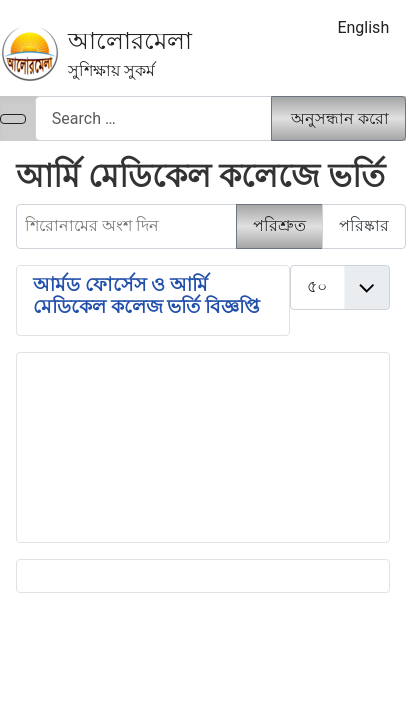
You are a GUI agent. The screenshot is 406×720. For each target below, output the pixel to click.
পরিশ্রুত (279, 225)
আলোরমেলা (130, 41)
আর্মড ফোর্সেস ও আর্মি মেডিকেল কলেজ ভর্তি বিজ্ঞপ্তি (146, 296)
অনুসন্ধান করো (340, 118)
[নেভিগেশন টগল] (13, 119)
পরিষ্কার (364, 225)
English (363, 27)
